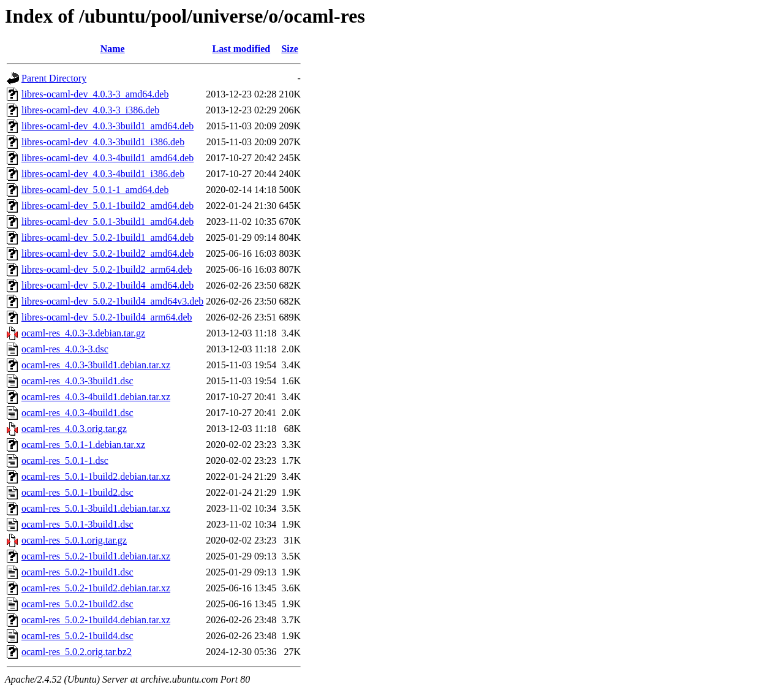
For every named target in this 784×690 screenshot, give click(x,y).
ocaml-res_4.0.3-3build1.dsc (77, 381)
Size (290, 49)
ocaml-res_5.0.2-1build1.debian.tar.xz (96, 556)
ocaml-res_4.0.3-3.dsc (65, 349)
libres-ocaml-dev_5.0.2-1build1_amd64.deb (107, 237)
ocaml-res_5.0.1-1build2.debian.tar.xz (96, 476)
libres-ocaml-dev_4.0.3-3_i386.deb (90, 110)
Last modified (241, 49)
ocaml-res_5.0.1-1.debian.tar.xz (83, 445)
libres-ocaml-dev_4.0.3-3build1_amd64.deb (107, 126)
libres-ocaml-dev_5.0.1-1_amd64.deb (95, 190)
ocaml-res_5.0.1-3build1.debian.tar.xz (96, 508)
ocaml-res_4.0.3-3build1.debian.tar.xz (96, 365)
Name (113, 49)
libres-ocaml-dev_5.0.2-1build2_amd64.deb (107, 253)
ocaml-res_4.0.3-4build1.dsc (77, 413)
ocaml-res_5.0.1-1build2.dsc (77, 492)
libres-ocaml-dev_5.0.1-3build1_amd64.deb (107, 222)
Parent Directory (54, 78)
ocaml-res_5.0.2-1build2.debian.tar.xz (96, 588)
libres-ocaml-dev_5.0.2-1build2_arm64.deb (107, 269)
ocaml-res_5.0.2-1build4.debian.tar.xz (96, 620)
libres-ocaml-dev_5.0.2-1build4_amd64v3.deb (112, 301)
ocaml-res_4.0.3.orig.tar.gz (74, 429)
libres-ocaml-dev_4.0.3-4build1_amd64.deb (107, 158)
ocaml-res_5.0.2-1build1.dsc (77, 572)
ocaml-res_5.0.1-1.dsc (65, 461)
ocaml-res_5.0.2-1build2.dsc (77, 604)
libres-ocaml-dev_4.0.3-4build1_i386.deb (103, 174)
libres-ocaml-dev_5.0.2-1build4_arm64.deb (107, 317)
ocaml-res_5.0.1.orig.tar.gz (74, 540)
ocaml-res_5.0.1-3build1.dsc (77, 524)
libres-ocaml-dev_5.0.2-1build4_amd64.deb (107, 285)
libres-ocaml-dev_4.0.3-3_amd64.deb (95, 94)
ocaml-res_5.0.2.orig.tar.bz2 (77, 652)
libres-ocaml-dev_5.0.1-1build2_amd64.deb (107, 206)
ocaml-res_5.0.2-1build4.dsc (77, 636)
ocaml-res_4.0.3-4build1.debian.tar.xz (96, 397)
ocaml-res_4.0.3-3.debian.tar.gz (83, 333)
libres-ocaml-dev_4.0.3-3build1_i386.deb (103, 142)
